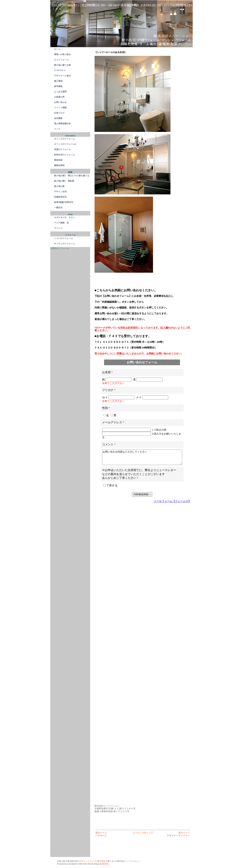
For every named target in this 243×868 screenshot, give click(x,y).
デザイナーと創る (62, 76)
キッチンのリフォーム (65, 244)
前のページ (101, 833)
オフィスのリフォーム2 (65, 144)
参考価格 (58, 86)
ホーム (57, 49)
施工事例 (58, 81)
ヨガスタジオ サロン (65, 217)
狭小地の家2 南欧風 (65, 181)
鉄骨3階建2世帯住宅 (64, 202)
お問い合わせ (60, 102)
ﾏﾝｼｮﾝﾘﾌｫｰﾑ (60, 70)
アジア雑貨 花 (61, 223)
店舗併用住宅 (60, 197)
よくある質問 (60, 92)
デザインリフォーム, (89, 861)
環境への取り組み (62, 54)
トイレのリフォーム (64, 238)
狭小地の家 (59, 186)
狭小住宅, (102, 861)
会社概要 (58, 118)
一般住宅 (58, 207)
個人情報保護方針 (62, 124)
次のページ (184, 833)
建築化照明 (59, 165)
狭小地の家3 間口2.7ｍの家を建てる (72, 176)
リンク (57, 129)
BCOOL (106, 864)
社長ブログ (59, 113)
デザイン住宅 (60, 192)
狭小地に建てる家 (62, 65)
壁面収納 (58, 160)
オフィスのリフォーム (65, 139)
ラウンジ (58, 228)
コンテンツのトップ (143, 833)
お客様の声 (59, 97)
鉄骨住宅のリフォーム (65, 155)
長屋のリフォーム (62, 149)
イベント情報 (60, 108)
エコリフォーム (61, 60)
